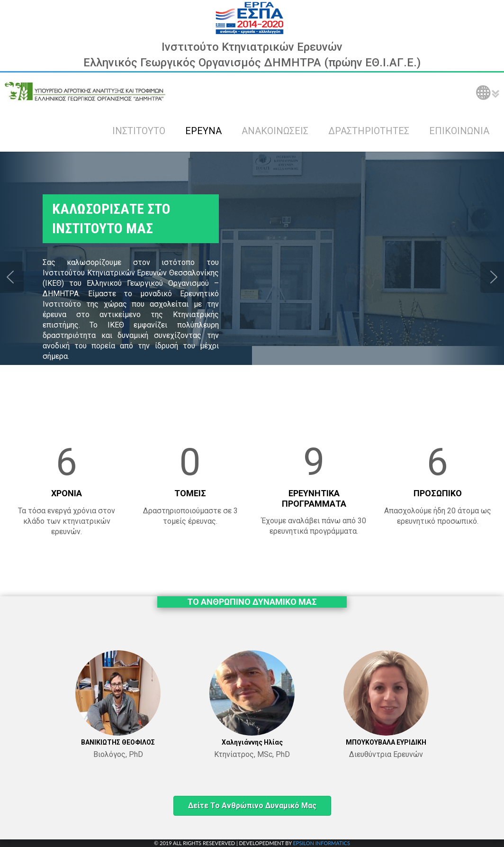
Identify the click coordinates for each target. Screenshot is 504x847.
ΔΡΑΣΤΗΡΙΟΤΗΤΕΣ (369, 131)
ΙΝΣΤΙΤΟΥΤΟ (139, 131)
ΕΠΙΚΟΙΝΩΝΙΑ (459, 131)
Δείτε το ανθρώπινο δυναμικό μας (252, 806)
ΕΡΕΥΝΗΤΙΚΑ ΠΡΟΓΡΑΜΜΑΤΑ (314, 498)
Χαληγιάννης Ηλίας (252, 742)
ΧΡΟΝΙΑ (67, 493)
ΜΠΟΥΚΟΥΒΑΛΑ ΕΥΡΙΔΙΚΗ (386, 742)
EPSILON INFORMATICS (321, 843)
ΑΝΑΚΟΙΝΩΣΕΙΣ (275, 131)
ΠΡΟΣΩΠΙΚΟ (438, 493)
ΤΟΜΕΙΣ (190, 493)
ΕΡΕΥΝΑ (203, 131)
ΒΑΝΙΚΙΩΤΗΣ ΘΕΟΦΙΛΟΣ (118, 742)
